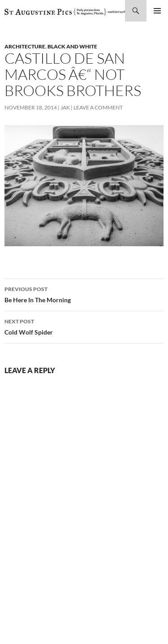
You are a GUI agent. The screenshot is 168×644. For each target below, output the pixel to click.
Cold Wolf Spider (84, 326)
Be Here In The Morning (84, 294)
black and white (72, 46)
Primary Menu (157, 11)
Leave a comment (98, 107)
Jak (65, 107)
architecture (25, 46)
